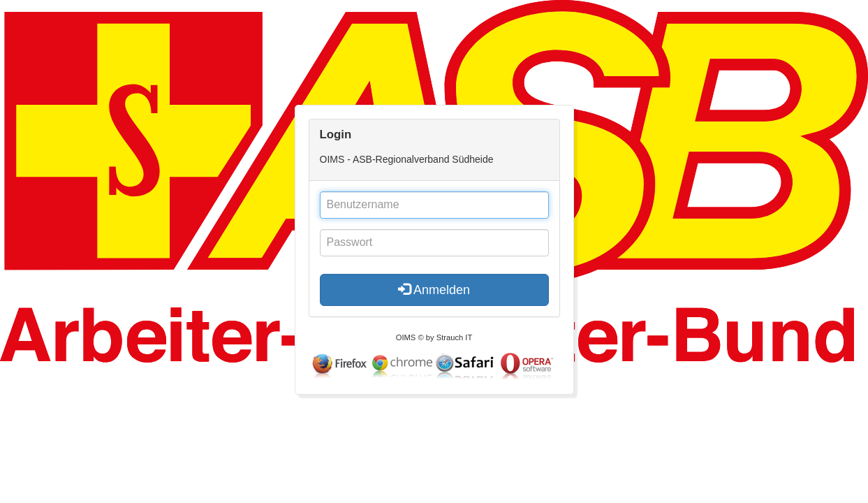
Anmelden (434, 290)
